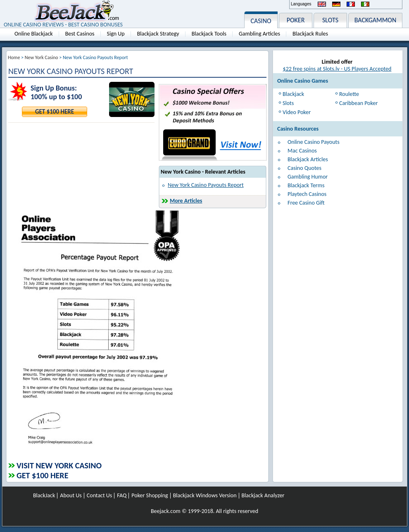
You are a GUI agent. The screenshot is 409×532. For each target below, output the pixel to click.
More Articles (186, 201)
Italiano (365, 4)
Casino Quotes (304, 168)
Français (351, 4)
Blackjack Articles (308, 159)
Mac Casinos (302, 151)
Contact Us (100, 496)
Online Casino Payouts (314, 142)
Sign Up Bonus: (54, 88)
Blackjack (293, 94)
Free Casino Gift (306, 203)
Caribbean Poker (358, 103)
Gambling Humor (308, 177)
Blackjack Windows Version (205, 496)
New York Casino (42, 57)
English (322, 4)
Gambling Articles (259, 34)
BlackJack (44, 496)
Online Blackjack (34, 34)
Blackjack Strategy (158, 34)
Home (14, 57)
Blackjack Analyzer (263, 496)
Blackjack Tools (209, 34)
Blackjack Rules (310, 34)
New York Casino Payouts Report (206, 185)
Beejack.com (166, 511)
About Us (71, 496)
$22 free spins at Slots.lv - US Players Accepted (337, 69)
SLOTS (330, 20)
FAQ (122, 496)
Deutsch (336, 4)
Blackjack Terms (306, 185)
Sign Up (116, 34)
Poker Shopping (150, 496)
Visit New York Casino (59, 465)
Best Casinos (80, 34)
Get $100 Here (55, 112)
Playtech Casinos (307, 194)
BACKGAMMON (376, 20)
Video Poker (297, 112)
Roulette (349, 94)
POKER (296, 20)
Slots (288, 103)
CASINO (261, 21)
